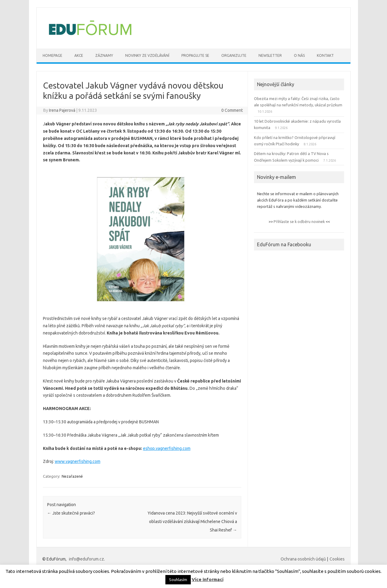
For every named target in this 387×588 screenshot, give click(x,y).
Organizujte (234, 55)
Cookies (337, 559)
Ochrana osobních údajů (303, 559)
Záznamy (104, 55)
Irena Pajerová (62, 110)
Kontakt (325, 55)
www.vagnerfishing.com (78, 461)
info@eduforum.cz (86, 559)
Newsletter (270, 55)
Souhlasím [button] (178, 580)
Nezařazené (72, 476)
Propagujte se (195, 55)
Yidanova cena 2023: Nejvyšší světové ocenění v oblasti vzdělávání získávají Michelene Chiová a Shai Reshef (192, 522)
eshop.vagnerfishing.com (167, 448)
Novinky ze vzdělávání (147, 55)
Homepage (52, 55)
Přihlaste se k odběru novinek (299, 221)
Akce (79, 55)
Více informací (208, 579)
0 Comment (232, 110)
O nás (299, 55)
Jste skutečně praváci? (71, 513)
